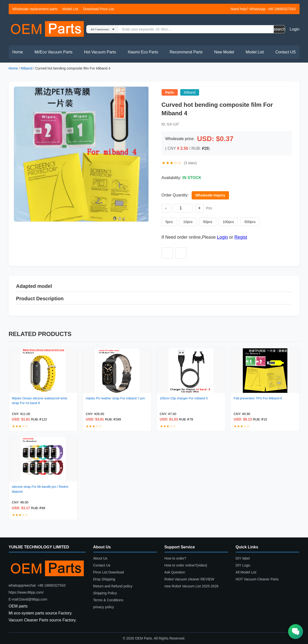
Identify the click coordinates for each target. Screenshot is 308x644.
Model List (70, 9)
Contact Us (102, 565)
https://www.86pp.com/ (26, 592)
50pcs (207, 222)
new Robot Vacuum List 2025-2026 (191, 586)
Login (294, 29)
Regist (241, 237)
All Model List (246, 572)
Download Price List (99, 9)
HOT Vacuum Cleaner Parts (257, 579)
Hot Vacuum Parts (100, 52)
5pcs (169, 222)
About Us (100, 558)
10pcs (188, 222)
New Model (224, 52)
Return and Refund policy (113, 586)
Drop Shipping (104, 579)
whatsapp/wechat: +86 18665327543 (37, 585)
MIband (27, 68)
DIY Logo (243, 565)
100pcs (228, 222)
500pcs (250, 222)
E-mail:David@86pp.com (28, 599)
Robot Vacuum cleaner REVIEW (189, 579)
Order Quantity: (175, 195)
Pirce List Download (109, 572)
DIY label (243, 558)
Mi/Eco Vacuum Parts (54, 52)
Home (18, 52)
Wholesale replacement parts (35, 9)
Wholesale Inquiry (210, 195)
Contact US (286, 52)
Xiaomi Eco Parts (143, 52)
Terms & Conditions (108, 600)
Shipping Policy (105, 593)
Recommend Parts (186, 52)
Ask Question (175, 572)
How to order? (175, 558)
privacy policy (104, 607)
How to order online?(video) (186, 565)
